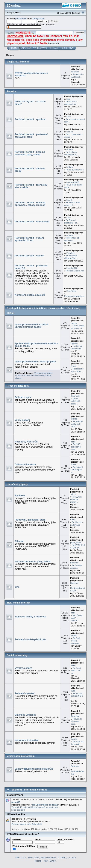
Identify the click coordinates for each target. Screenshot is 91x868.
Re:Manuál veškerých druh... (77, 424)
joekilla (74, 419)
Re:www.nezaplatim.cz (75, 296)
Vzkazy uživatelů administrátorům (34, 769)
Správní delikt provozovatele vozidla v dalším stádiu (36, 345)
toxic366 (16, 802)
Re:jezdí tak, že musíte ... (78, 743)
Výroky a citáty (23, 668)
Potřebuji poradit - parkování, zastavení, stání (31, 136)
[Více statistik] (18, 810)
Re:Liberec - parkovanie (77, 524)
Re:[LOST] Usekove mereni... (76, 499)
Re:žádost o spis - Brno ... (77, 370)
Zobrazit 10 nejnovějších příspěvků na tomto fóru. (35, 807)
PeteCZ (15, 824)
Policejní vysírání (24, 693)
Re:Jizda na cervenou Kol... (71, 153)
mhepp (74, 323)
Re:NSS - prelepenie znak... (76, 447)
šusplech (71, 253)
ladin (73, 691)
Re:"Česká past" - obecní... (77, 618)
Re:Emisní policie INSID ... (77, 696)
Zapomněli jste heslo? (28, 834)
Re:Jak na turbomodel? (77, 347)
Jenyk (70, 200)
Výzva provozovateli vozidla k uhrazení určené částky (32, 326)
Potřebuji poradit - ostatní (29, 256)
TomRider (71, 291)
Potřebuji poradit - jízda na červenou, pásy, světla (30, 153)
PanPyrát (75, 396)
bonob (70, 132)
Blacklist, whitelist (25, 715)
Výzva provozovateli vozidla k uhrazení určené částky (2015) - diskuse (34, 376)
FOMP (74, 636)
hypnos (74, 343)
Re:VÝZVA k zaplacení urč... (71, 103)
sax (69, 99)
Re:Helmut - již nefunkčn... (72, 239)
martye (23, 824)
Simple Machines (48, 857)
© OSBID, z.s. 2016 (67, 857)
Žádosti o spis (23, 397)
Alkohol (19, 541)
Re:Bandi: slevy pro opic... (76, 721)
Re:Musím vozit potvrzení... (72, 204)
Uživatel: (22, 841)
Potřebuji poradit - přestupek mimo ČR (31, 267)
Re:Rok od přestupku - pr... (71, 221)
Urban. (70, 167)
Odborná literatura (25, 464)
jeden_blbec (76, 543)
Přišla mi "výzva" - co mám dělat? (30, 103)
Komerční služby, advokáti (30, 295)
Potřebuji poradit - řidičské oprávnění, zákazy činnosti (30, 204)
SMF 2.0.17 (21, 857)
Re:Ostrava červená (76, 567)
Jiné (17, 587)
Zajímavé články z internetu (30, 617)
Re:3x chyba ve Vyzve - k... (78, 327)
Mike (73, 442)
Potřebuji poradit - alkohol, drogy (30, 170)
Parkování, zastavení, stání (30, 520)
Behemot (74, 563)
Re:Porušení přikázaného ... (71, 257)
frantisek (75, 72)
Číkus (74, 366)
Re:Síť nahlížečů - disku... (76, 401)
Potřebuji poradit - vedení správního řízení (29, 239)
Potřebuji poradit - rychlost (30, 119)
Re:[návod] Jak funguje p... (77, 470)
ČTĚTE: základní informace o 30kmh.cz (31, 74)
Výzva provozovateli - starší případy (35, 361)
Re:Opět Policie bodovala (76, 641)
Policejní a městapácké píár (30, 639)
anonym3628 (73, 182)
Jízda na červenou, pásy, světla (32, 561)
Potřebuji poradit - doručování (32, 222)
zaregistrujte (38, 18)
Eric (69, 117)
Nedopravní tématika (26, 740)
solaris (70, 149)
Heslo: (45, 841)
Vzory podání (22, 420)
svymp (74, 739)
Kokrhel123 (72, 268)
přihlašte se (21, 18)
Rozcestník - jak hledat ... (78, 76)
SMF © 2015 (33, 857)
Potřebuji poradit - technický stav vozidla (31, 186)
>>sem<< (54, 43)
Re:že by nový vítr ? (75, 170)
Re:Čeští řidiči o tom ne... (76, 671)
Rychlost (20, 495)
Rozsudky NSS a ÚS (26, 442)
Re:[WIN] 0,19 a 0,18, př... (77, 546)
